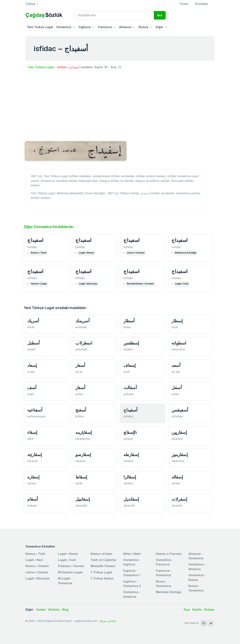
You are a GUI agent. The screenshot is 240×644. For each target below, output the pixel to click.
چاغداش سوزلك (108, 621)
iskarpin (177, 439)
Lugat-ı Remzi (86, 253)
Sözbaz (209, 609)
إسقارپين (179, 432)
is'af (127, 372)
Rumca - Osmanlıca (196, 588)
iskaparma (83, 439)
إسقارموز (180, 455)
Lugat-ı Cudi (182, 284)
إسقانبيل (83, 499)
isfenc (80, 416)
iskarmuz (178, 461)
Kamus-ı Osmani (37, 566)
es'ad (176, 372)
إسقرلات (179, 499)
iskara (32, 483)
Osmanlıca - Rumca (197, 577)
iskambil (81, 505)
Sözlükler (201, 4)
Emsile (197, 609)
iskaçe (128, 439)
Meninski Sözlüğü (169, 592)
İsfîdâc (32, 247)
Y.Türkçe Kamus (102, 578)
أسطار (129, 321)
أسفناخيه (35, 410)
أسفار (80, 388)
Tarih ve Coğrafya (103, 560)
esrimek (81, 327)
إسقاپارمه (84, 432)
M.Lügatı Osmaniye (65, 581)
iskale (176, 483)
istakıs (128, 349)
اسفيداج (35, 240)
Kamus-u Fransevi (169, 554)
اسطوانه (179, 343)
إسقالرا (130, 477)
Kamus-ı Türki (39, 253)
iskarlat (177, 505)
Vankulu (54, 609)
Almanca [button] (125, 27)
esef (31, 394)
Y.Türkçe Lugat (101, 572)
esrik (31, 327)
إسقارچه (35, 455)
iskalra (128, 483)
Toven (184, 4)
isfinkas (177, 416)
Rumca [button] (144, 27)
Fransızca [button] (105, 27)
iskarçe (32, 461)
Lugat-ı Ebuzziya (88, 284)
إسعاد (32, 365)
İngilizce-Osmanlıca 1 (132, 573)
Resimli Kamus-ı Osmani (140, 284)
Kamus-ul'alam (101, 554)
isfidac (176, 247)
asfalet (129, 394)
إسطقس (131, 343)
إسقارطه (131, 455)
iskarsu (81, 461)
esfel (175, 394)
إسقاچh (130, 432)
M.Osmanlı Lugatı (70, 572)
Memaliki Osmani (103, 566)
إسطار (177, 321)
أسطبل (34, 343)
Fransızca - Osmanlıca (164, 573)
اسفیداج (35, 271)
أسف (32, 388)
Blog (65, 609)
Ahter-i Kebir (132, 554)
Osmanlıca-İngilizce (132, 562)
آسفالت (130, 388)
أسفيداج (130, 410)
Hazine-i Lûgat (39, 284)
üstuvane (178, 349)
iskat (79, 483)
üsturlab (81, 349)
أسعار (80, 365)
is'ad (31, 372)
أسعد (176, 365)
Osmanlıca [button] (64, 27)
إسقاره (33, 477)
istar (175, 327)
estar (127, 327)
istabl (31, 349)
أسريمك (82, 321)
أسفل (177, 388)
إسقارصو (83, 455)
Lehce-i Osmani (136, 253)
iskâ (30, 439)
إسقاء (32, 432)
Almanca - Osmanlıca (196, 556)
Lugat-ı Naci (34, 560)
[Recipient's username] (114, 15)
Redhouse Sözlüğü (186, 253)
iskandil (129, 505)
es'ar (79, 372)
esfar (79, 394)
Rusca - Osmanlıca (163, 584)
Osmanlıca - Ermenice (132, 594)
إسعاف (130, 365)
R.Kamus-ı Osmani (71, 566)
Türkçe (30, 4)
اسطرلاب (84, 343)
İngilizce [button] (85, 27)
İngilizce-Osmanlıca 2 (132, 584)
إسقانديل (131, 499)
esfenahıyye (36, 416)
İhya (187, 609)
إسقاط (81, 477)
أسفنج (81, 410)
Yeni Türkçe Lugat (40, 27)
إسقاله (177, 477)
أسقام (33, 499)
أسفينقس (180, 410)
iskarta (128, 461)
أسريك (33, 321)
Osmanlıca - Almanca (197, 567)
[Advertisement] (120, 106)
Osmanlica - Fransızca (165, 562)
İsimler (41, 609)
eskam (32, 505)
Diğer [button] (159, 27)
